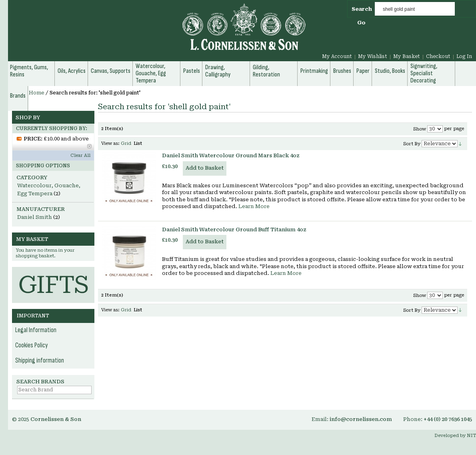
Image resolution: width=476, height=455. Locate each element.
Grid (126, 143)
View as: (110, 143)
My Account (337, 56)
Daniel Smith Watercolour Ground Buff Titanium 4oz (234, 230)
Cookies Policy (32, 345)
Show (420, 129)
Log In (464, 56)
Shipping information (40, 361)
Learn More (254, 206)
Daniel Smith (35, 217)
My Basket (407, 56)
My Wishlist (373, 56)
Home (37, 93)
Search (362, 9)
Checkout (438, 56)
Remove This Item (89, 146)
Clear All (80, 155)
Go (361, 23)
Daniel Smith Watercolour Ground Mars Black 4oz (231, 155)
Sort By (412, 144)
